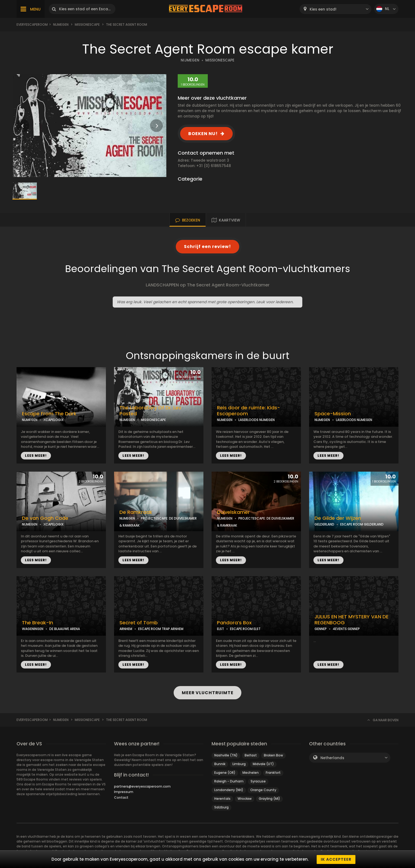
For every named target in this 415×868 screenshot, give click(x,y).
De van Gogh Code (45, 518)
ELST (221, 629)
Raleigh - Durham (229, 781)
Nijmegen (61, 25)
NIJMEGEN (190, 60)
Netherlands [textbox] (332, 758)
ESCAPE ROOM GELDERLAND (362, 524)
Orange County (263, 790)
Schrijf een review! (207, 247)
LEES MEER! (36, 456)
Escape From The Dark (49, 414)
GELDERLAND (324, 524)
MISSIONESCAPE (220, 60)
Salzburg (221, 807)
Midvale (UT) (263, 764)
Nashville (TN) (226, 755)
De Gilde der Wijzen (338, 518)
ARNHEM (126, 629)
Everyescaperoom (32, 25)
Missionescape (87, 25)
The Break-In (38, 623)
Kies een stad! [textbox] (323, 9)
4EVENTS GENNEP (346, 629)
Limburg (239, 764)
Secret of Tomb (139, 623)
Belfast (251, 755)
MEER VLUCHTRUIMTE (208, 693)
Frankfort (273, 773)
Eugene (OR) (225, 773)
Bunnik (220, 764)
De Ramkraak (136, 512)
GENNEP (321, 629)
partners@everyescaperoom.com (142, 786)
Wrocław (245, 799)
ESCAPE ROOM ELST (245, 629)
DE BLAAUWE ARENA (65, 629)
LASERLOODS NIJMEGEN (257, 420)
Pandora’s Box (234, 623)
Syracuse (258, 781)
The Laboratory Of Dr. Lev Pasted (150, 411)
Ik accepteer (336, 859)
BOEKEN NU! (203, 134)
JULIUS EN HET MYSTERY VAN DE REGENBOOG (351, 620)
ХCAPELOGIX (54, 420)
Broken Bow (273, 755)
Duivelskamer (233, 512)
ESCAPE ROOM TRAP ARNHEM (161, 629)
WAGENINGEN (33, 629)
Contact (121, 797)
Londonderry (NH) (229, 790)
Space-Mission (333, 414)
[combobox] (335, 9)
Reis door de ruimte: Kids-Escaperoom (249, 411)
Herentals (222, 799)
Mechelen (251, 773)
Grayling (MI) (269, 799)
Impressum (124, 792)
